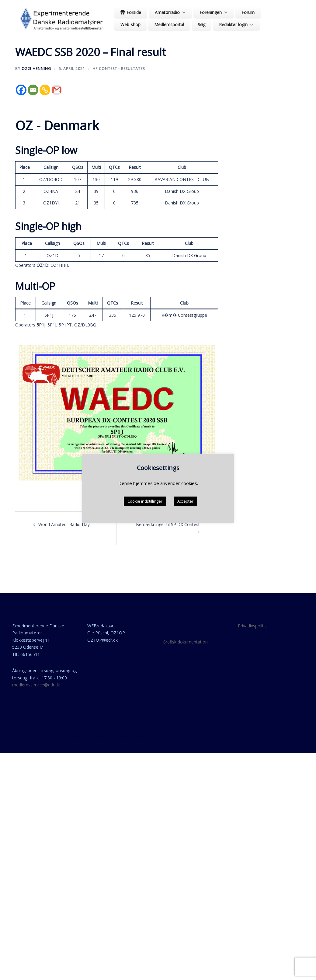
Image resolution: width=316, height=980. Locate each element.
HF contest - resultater (119, 69)
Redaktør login (236, 24)
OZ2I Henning (36, 69)
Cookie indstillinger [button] (145, 502)
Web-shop (130, 24)
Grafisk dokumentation (185, 642)
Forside (134, 12)
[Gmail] (57, 90)
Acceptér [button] (185, 502)
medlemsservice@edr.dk (36, 685)
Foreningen (214, 12)
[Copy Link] (45, 90)
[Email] (33, 90)
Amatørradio (170, 12)
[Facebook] (21, 90)
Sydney (28, 743)
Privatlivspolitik (252, 626)
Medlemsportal (169, 24)
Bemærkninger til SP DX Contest (168, 524)
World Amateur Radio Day (64, 524)
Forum (248, 12)
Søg (201, 24)
